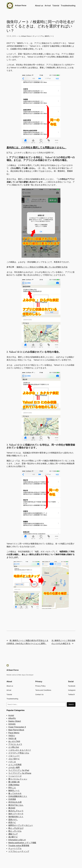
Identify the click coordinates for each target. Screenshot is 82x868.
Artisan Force (21, 5)
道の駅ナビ (13, 837)
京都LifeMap (14, 785)
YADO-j (12, 736)
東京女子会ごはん (16, 805)
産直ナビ (12, 822)
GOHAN (12, 724)
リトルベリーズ (15, 776)
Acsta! (11, 715)
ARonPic (12, 718)
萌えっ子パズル (15, 831)
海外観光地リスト (16, 817)
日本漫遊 (12, 799)
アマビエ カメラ (15, 744)
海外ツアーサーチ (16, 814)
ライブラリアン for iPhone (20, 773)
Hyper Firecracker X (17, 727)
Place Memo (14, 733)
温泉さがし (13, 820)
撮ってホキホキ (15, 793)
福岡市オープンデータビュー (21, 825)
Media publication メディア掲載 (22, 843)
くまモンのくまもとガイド (20, 750)
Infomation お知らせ (17, 840)
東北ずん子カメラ (16, 811)
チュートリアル (38, 36)
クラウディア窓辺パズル (19, 753)
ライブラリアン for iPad (19, 770)
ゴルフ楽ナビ (14, 759)
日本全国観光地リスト (18, 796)
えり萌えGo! (14, 747)
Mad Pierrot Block (16, 730)
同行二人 (12, 788)
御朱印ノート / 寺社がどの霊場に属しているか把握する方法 (42, 267)
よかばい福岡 (14, 767)
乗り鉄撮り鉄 (14, 782)
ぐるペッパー (14, 756)
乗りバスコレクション (18, 779)
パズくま (12, 762)
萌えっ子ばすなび (16, 828)
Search (71, 704)
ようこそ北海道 (15, 765)
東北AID (12, 808)
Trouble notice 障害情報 (19, 846)
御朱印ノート (49, 36)
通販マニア (13, 834)
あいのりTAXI (14, 741)
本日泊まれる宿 (15, 802)
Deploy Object (15, 721)
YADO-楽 (12, 739)
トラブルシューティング (19, 851)
